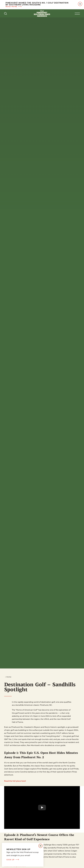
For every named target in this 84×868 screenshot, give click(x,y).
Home (8, 677)
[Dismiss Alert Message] (80, 4)
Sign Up (13, 860)
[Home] (42, 13)
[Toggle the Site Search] (6, 13)
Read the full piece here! (15, 781)
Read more (14, 7)
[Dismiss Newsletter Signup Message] (40, 846)
